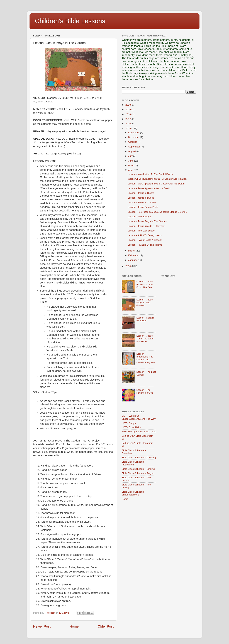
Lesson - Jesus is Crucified (142, 202)
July (131, 156)
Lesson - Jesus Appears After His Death (149, 188)
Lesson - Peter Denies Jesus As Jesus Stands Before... (157, 212)
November (134, 137)
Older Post (106, 626)
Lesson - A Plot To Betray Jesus (145, 235)
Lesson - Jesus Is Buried (141, 198)
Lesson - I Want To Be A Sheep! (145, 240)
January (133, 260)
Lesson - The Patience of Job (145, 391)
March (132, 251)
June (131, 161)
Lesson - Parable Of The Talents (145, 245)
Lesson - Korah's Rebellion (145, 319)
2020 (128, 105)
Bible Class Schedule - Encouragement (134, 493)
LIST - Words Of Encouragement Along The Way (139, 417)
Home (74, 626)
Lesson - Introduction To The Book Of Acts (150, 174)
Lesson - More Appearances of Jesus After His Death (156, 184)
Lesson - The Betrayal (140, 217)
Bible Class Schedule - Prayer (138, 473)
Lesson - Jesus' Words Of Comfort (146, 226)
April (131, 170)
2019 (128, 109)
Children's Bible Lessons (70, 21)
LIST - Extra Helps (131, 427)
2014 (128, 266)
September (135, 147)
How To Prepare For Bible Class (139, 432)
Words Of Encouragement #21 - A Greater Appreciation (157, 179)
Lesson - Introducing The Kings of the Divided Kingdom (145, 358)
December (134, 133)
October (133, 142)
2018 (128, 114)
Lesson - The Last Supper (142, 231)
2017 (128, 119)
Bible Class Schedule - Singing (138, 469)
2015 (128, 128)
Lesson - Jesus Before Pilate (143, 207)
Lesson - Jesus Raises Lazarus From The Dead (145, 284)
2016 (128, 124)
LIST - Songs (129, 423)
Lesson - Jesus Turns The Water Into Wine (145, 339)
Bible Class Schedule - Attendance (134, 463)
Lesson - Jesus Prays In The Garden (147, 221)
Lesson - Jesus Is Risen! (141, 193)
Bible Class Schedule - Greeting (139, 457)
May (131, 165)
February (133, 255)
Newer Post (42, 626)
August (132, 151)
